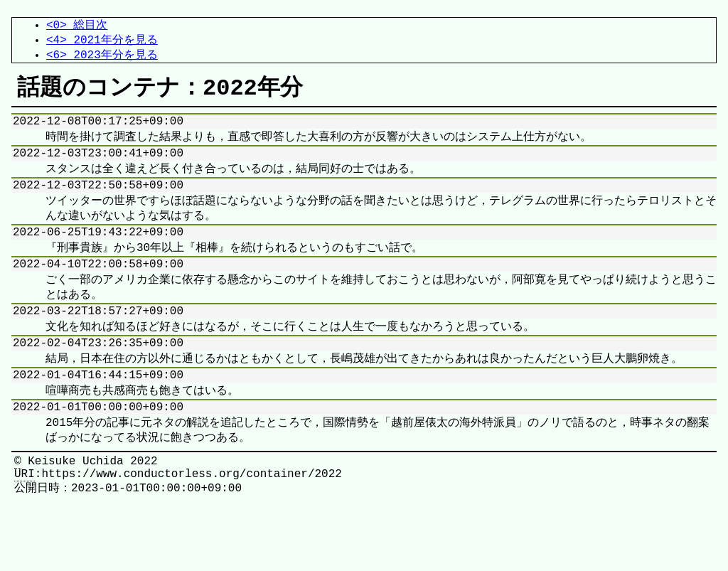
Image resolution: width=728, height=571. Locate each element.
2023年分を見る (115, 58)
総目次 (90, 26)
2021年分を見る (115, 42)
